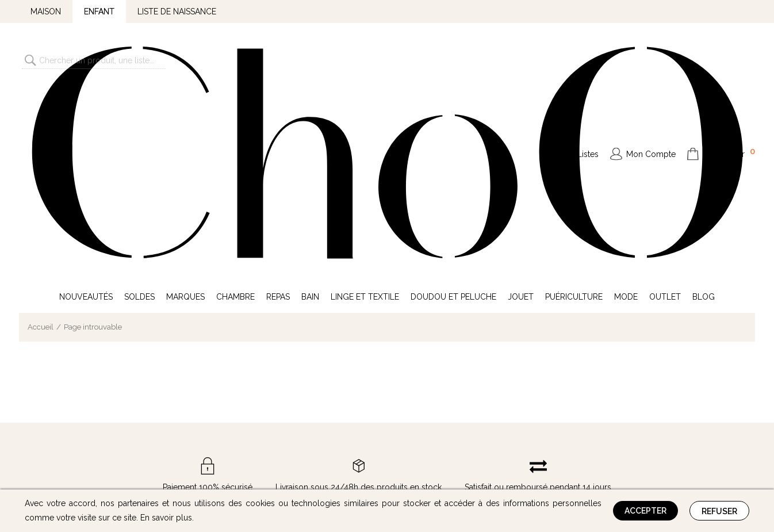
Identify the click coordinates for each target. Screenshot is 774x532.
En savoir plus (166, 518)
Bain (310, 108)
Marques (185, 108)
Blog (704, 108)
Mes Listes (579, 60)
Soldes (139, 108)
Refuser (719, 511)
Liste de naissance (177, 12)
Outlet (665, 108)
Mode (626, 108)
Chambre (235, 108)
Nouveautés (86, 108)
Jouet (521, 108)
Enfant (99, 12)
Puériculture (574, 108)
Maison (46, 12)
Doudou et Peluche (453, 108)
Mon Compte (651, 60)
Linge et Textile (365, 108)
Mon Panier (729, 59)
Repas (278, 108)
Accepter (645, 511)
